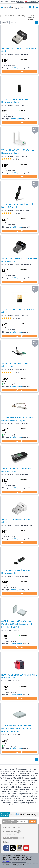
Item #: (4, 54)
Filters (5, 22)
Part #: (17, 54)
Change (21, 838)
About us (7, 827)
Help (2, 2)
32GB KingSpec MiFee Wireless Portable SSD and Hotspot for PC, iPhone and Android (17, 729)
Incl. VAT (20, 2)
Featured (14, 22)
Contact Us (13, 2)
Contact (14, 827)
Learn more (6, 861)
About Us (6, 2)
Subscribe (32, 821)
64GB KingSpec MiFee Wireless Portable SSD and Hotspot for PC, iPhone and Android (17, 624)
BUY (19, 72)
